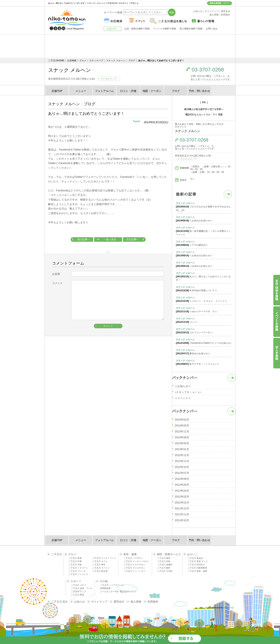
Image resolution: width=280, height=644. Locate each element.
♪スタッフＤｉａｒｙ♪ (188, 392)
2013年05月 (182, 443)
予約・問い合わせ (199, 91)
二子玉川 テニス (78, 591)
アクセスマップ (109, 79)
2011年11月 (182, 514)
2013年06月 (182, 437)
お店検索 (72, 61)
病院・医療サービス (169, 554)
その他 (104, 581)
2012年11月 (182, 461)
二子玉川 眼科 (164, 568)
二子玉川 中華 (75, 561)
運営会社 (119, 602)
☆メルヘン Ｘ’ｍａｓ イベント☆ (204, 299)
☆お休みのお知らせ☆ (204, 219)
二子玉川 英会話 (195, 558)
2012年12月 (182, 455)
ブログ (132, 61)
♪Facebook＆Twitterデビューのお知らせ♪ (204, 341)
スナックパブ (96, 61)
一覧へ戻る (110, 239)
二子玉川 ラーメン (101, 568)
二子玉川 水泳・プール (82, 588)
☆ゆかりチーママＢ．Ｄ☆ (204, 310)
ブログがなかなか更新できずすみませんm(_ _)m (204, 206)
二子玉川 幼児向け (196, 565)
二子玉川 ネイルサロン (134, 568)
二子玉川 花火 (60, 602)
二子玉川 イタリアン (78, 568)
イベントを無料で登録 (165, 29)
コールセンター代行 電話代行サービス (118, 591)
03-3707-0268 (208, 70)
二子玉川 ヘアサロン (133, 558)
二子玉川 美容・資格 (197, 571)
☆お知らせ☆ (183, 386)
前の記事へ (84, 239)
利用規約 (153, 602)
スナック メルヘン (116, 61)
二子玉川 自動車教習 (197, 568)
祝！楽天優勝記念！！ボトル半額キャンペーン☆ (204, 231)
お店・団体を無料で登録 (137, 29)
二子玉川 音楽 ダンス (198, 561)
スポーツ (76, 581)
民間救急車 (105, 588)
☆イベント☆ (183, 398)
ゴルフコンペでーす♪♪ (204, 331)
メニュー (81, 91)
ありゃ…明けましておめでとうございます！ (204, 276)
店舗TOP (57, 91)
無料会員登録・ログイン (220, 3)
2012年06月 (182, 479)
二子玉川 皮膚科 (165, 565)
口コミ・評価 (128, 91)
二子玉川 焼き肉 (100, 571)
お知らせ (79, 602)
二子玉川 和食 (75, 558)
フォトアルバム (104, 91)
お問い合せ (212, 29)
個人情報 (136, 602)
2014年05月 (182, 426)
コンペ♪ (204, 320)
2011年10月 (182, 520)
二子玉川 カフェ (100, 561)
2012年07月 (182, 473)
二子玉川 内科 (164, 561)
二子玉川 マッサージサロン (137, 561)
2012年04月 (182, 491)
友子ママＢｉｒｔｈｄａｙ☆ (204, 362)
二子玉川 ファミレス (78, 574)
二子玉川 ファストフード (104, 558)
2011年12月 (182, 508)
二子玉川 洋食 (75, 565)
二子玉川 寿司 (99, 565)
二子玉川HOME (56, 61)
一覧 (228, 194)
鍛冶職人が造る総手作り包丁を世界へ (204, 109)
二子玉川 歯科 (164, 558)
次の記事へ (133, 239)
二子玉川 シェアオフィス (112, 585)
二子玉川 (56, 554)
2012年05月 (182, 485)
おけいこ (193, 554)
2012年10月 (182, 467)
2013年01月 (182, 449)
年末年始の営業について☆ (204, 289)
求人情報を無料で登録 (191, 29)
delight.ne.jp (229, 608)
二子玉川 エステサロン (134, 565)
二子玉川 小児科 (165, 571)
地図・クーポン (152, 91)
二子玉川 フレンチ (77, 571)
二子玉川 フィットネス (134, 571)
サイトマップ (99, 602)
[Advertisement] (140, 46)
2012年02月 (182, 497)
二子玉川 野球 (77, 595)
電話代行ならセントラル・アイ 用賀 (204, 115)
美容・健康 (130, 554)
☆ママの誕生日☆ (204, 243)
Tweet (136, 121)
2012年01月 (182, 502)
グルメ (83, 61)
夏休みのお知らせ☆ (204, 352)
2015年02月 (182, 420)
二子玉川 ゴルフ (78, 585)
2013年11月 (182, 431)
